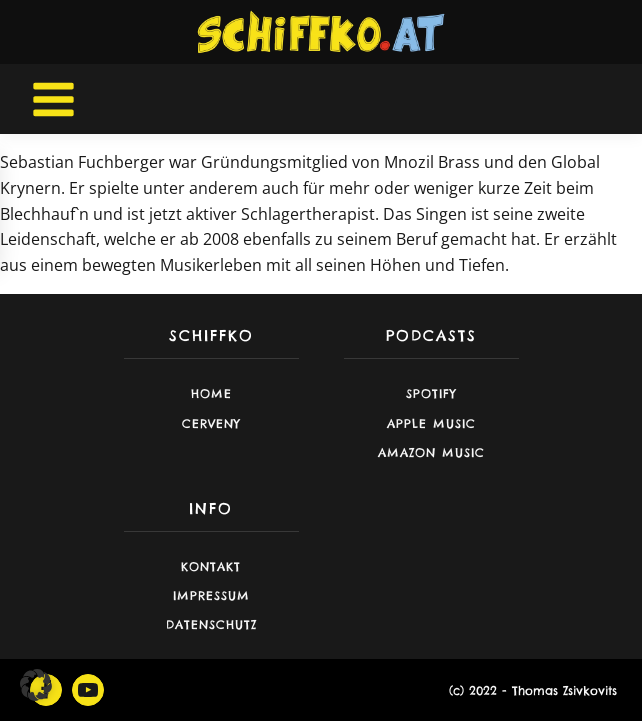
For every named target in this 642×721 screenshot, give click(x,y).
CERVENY (211, 423)
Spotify (431, 393)
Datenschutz (211, 624)
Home (211, 393)
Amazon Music (431, 452)
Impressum (211, 595)
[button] (36, 685)
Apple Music (431, 423)
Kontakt (211, 566)
